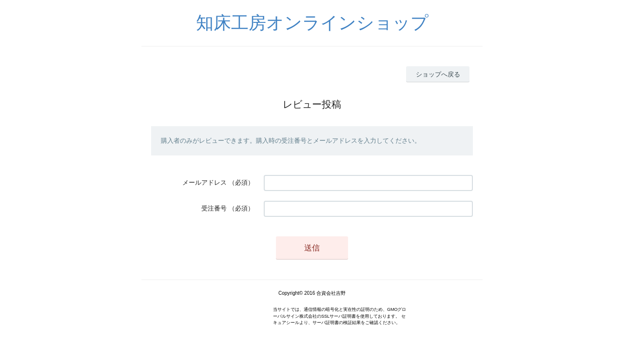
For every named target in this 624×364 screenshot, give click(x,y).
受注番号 (214, 208)
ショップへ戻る (438, 74)
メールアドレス (205, 182)
